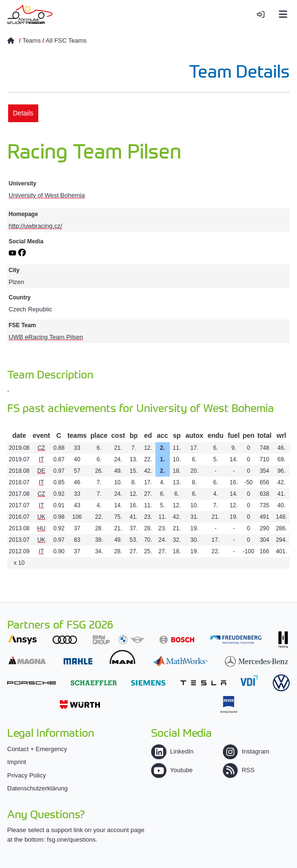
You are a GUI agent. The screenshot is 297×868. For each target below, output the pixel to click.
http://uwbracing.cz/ (35, 226)
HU (41, 528)
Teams (32, 40)
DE (41, 471)
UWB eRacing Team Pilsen (46, 337)
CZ (41, 448)
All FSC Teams (66, 40)
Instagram (246, 751)
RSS (239, 770)
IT (41, 459)
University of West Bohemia (47, 195)
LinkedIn (172, 751)
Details (23, 113)
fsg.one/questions (71, 839)
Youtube (172, 770)
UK (41, 517)
